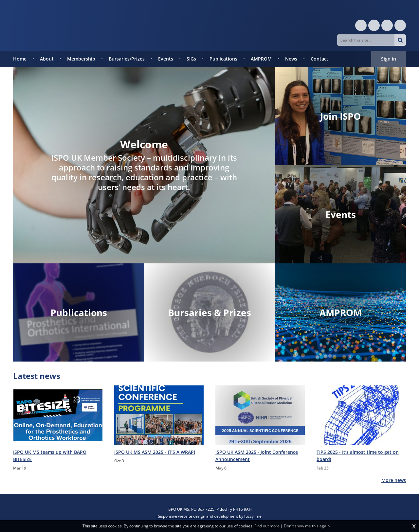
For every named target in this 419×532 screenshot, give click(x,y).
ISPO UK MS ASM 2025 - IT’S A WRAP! (155, 452)
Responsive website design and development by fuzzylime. (209, 516)
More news (394, 480)
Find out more (267, 526)
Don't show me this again (307, 526)
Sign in (389, 59)
